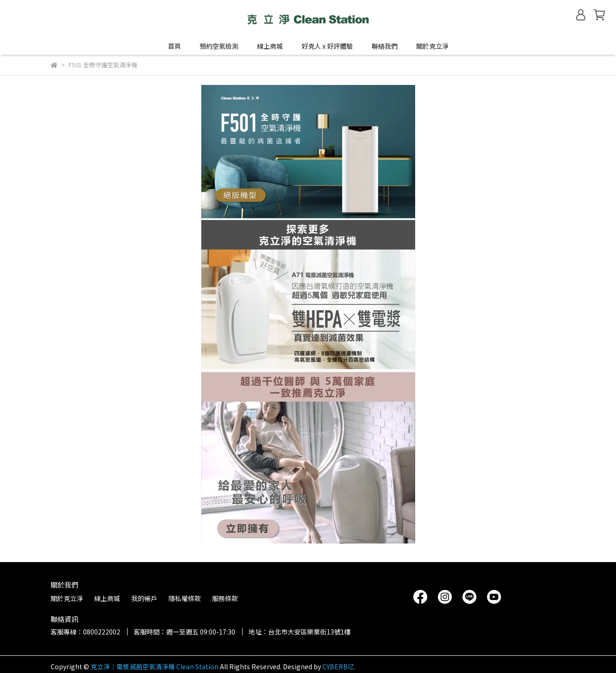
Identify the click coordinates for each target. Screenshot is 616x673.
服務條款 (225, 598)
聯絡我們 (385, 46)
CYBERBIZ (338, 667)
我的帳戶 (144, 598)
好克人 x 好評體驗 (327, 46)
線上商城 (107, 598)
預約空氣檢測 (219, 46)
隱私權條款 (185, 598)
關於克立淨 (432, 46)
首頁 (174, 46)
